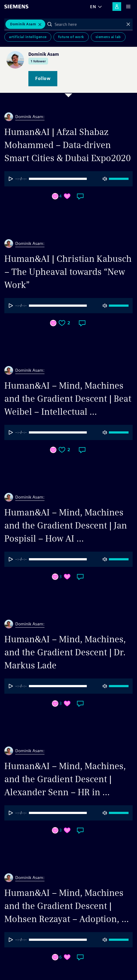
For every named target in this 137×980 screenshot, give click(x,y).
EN (93, 7)
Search (50, 24)
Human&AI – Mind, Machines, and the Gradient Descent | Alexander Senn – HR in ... (65, 779)
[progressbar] (65, 179)
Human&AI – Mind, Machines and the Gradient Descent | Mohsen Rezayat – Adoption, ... (67, 906)
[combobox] (89, 24)
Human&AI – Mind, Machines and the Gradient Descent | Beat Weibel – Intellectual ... (68, 399)
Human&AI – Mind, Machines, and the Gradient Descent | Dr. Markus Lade (65, 652)
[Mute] (105, 179)
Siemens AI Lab (108, 37)
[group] (68, 179)
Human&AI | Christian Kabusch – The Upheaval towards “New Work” (68, 272)
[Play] (11, 179)
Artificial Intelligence (28, 37)
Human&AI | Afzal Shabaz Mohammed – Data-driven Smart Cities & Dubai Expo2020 (68, 145)
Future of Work (71, 37)
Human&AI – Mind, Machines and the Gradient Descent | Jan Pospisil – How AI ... (66, 525)
